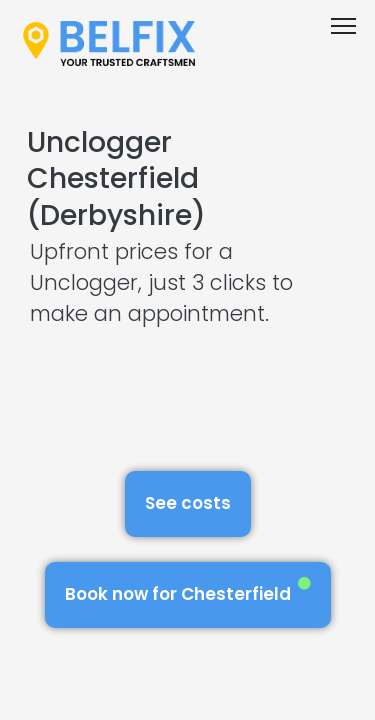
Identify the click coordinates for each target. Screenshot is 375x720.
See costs (188, 503)
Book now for (188, 591)
